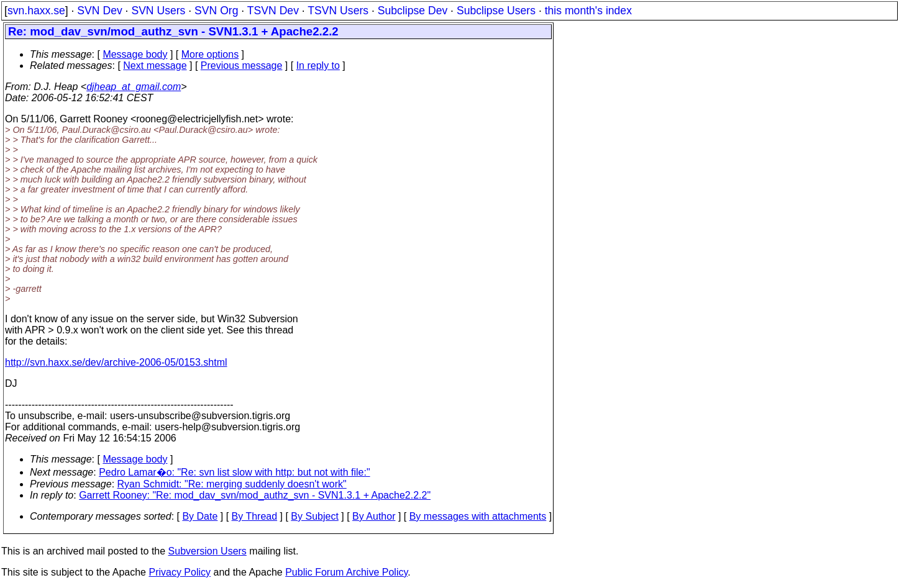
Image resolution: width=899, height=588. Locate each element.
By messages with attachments (478, 516)
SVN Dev (99, 11)
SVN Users (158, 11)
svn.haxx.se (36, 11)
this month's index (588, 11)
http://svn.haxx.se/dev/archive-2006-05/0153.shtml (116, 362)
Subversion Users (208, 551)
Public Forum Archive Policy (346, 572)
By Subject (314, 516)
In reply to (318, 66)
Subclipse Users (496, 11)
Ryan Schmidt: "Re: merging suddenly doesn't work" (232, 484)
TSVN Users (338, 11)
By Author (374, 516)
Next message (155, 66)
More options (210, 54)
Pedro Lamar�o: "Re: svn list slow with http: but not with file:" (234, 472)
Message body (135, 54)
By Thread (255, 516)
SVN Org (216, 11)
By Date (200, 516)
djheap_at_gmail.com (134, 87)
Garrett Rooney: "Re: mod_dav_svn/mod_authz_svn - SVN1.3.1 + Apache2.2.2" (255, 495)
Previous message (242, 66)
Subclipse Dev (413, 11)
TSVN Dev (273, 11)
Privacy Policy (180, 572)
